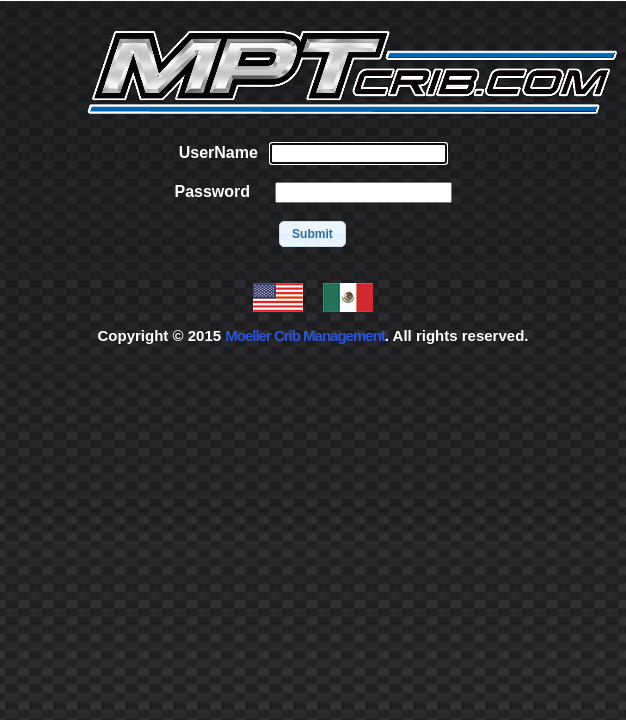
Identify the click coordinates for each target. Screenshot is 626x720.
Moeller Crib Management (305, 335)
